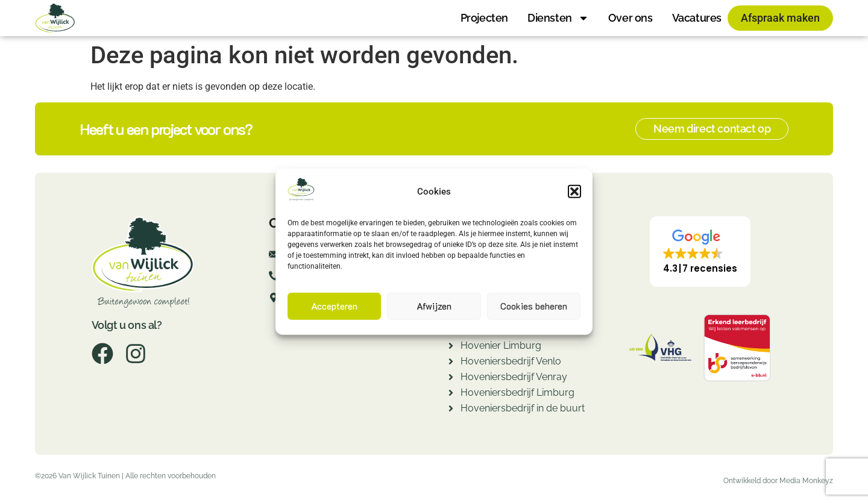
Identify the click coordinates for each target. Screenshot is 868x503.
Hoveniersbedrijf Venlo (511, 361)
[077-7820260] (274, 280)
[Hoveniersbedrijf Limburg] (451, 394)
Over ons (631, 18)
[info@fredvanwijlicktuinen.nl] (274, 258)
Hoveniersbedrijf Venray (514, 377)
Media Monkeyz (806, 481)
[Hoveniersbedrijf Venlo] (451, 363)
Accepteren (334, 306)
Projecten (484, 18)
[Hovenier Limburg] (451, 347)
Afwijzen (434, 306)
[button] (574, 192)
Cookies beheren (534, 306)
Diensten (558, 18)
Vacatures (697, 18)
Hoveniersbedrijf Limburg (517, 392)
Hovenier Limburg (501, 345)
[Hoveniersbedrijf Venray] (451, 379)
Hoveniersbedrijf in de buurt (523, 408)
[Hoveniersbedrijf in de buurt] (451, 410)
